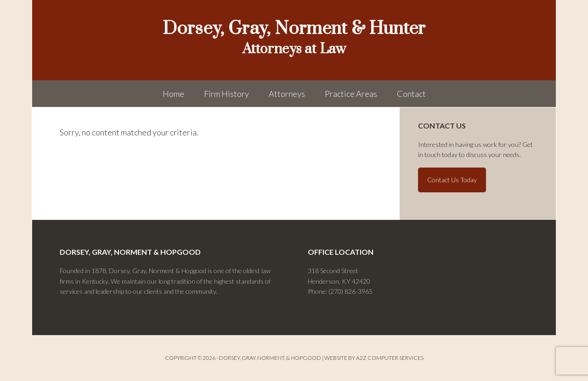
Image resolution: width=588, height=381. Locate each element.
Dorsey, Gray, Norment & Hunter (294, 29)
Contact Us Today (452, 180)
